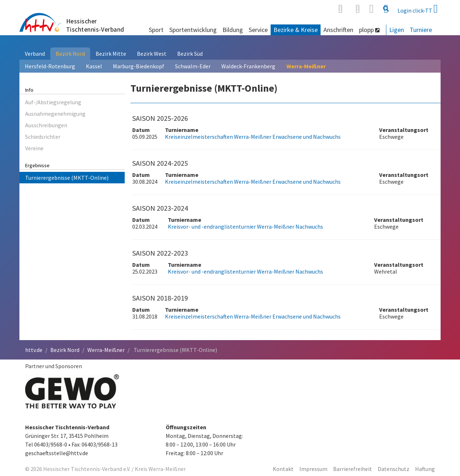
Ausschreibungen (46, 125)
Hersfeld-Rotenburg (50, 66)
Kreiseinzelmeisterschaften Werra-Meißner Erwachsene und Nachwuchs (253, 137)
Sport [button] (156, 30)
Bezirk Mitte (111, 54)
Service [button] (258, 30)
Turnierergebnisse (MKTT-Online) (67, 178)
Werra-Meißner (306, 66)
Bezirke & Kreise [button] (296, 30)
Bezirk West (152, 54)
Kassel (94, 66)
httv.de (34, 350)
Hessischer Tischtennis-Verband (95, 25)
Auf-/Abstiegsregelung (53, 102)
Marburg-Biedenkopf (139, 66)
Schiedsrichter (43, 137)
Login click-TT (418, 9)
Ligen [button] (397, 30)
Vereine (34, 148)
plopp (369, 30)
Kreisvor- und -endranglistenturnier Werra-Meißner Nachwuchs (245, 226)
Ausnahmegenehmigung (55, 114)
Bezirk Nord (70, 54)
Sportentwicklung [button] (193, 30)
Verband (35, 54)
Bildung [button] (233, 30)
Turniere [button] (421, 30)
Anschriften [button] (338, 30)
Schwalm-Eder (193, 66)
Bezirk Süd (190, 54)
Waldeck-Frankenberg (248, 66)
